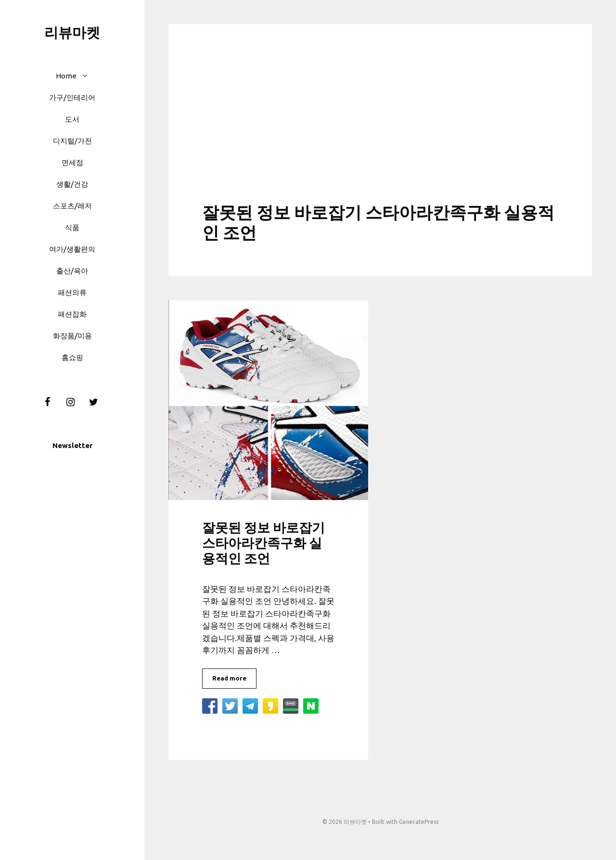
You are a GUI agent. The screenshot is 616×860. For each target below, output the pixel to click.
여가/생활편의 (72, 249)
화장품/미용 (72, 336)
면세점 (72, 162)
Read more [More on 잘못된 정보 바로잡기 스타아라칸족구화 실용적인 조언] (229, 678)
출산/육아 (72, 271)
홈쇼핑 (72, 357)
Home (77, 76)
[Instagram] (70, 402)
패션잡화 (72, 314)
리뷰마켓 (72, 32)
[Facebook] (47, 402)
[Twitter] (93, 402)
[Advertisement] (380, 130)
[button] (87, 76)
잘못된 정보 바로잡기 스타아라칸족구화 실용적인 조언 (263, 543)
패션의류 (72, 292)
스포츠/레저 (72, 206)
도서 (72, 119)
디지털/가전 (72, 141)
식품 (72, 227)
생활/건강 (72, 184)
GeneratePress (419, 822)
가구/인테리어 (72, 97)
